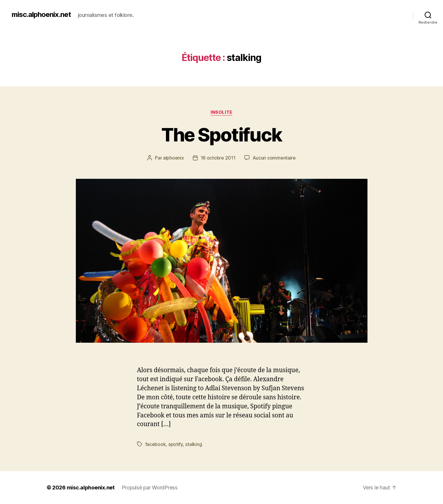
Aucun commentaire (274, 158)
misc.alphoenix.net (41, 15)
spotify (176, 444)
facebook (156, 444)
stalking (194, 444)
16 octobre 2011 (218, 158)
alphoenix (174, 158)
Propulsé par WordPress (150, 488)
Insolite (221, 112)
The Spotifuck (221, 135)
